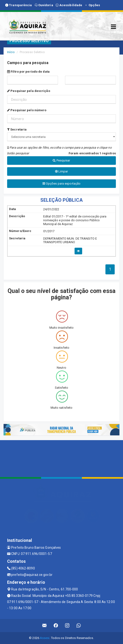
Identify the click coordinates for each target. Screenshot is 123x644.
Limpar (62, 171)
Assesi (45, 638)
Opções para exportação (61, 184)
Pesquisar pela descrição (29, 91)
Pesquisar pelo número (27, 110)
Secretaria (17, 129)
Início (11, 52)
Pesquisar (61, 160)
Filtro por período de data (28, 72)
